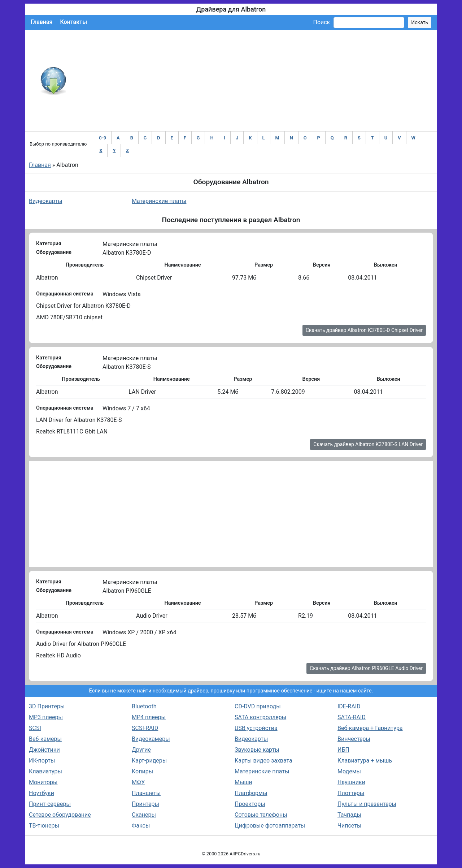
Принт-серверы (50, 804)
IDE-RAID (349, 706)
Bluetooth (144, 706)
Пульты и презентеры (367, 804)
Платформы (251, 793)
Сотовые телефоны (261, 815)
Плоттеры (351, 793)
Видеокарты (45, 201)
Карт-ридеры (149, 761)
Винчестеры (354, 739)
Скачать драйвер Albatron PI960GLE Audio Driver (366, 668)
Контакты (73, 22)
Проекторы (250, 804)
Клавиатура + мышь (365, 761)
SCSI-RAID (145, 728)
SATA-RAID (352, 717)
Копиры (142, 771)
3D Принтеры (47, 706)
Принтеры (145, 804)
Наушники (351, 782)
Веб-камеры (45, 739)
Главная (42, 22)
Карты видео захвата (263, 761)
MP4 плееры (149, 717)
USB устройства (256, 728)
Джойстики (44, 750)
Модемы (349, 771)
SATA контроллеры (260, 717)
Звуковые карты (257, 750)
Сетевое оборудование (60, 815)
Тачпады (349, 815)
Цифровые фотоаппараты (270, 826)
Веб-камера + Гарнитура (370, 728)
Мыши (243, 782)
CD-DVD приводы (258, 706)
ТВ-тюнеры (44, 826)
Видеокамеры (151, 739)
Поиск (321, 22)
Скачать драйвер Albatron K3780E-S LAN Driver (368, 444)
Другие (141, 750)
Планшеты (146, 793)
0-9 (103, 138)
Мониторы (43, 782)
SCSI (35, 728)
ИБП (343, 750)
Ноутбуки (42, 793)
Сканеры (144, 815)
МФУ (138, 782)
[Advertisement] (255, 81)
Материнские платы (159, 201)
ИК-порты (42, 761)
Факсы (141, 826)
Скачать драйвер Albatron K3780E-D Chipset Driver (364, 330)
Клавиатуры (45, 771)
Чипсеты (349, 826)
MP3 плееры (46, 717)
